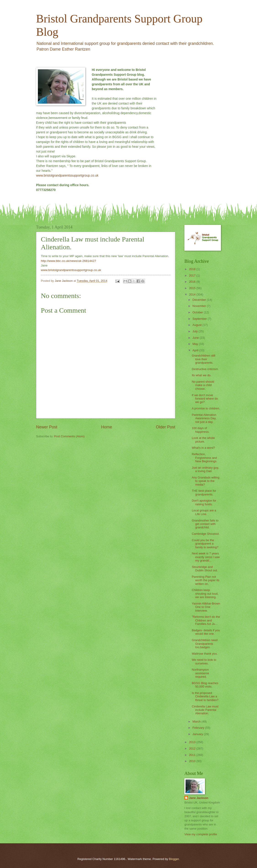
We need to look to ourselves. (204, 661)
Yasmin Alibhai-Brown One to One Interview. (206, 607)
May (196, 344)
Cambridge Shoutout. (206, 534)
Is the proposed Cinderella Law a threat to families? (205, 696)
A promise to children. (206, 408)
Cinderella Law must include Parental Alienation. (205, 710)
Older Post (166, 427)
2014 (193, 294)
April (196, 350)
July (195, 331)
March (197, 722)
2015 (193, 288)
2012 (193, 748)
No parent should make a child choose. (203, 385)
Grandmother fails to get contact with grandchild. (205, 524)
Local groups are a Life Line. (204, 512)
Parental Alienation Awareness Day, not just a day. (204, 418)
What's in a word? (203, 448)
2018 (193, 269)
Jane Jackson (199, 798)
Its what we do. (202, 375)
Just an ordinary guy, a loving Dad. (205, 469)
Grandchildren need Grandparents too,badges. (205, 644)
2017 (193, 275)
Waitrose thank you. (205, 654)
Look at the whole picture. (203, 440)
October (198, 312)
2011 (193, 755)
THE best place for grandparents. (204, 492)
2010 (193, 761)
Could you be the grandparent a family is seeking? (205, 544)
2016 (193, 282)
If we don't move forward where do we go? (205, 399)
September (200, 319)
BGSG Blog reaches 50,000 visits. (205, 685)
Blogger (174, 859)
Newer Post (47, 427)
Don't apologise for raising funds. (204, 502)
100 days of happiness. (201, 430)
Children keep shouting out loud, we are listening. (205, 594)
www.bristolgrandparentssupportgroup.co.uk (67, 175)
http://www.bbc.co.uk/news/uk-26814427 (68, 261)
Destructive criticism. (205, 369)
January (198, 734)
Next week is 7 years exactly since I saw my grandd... (206, 557)
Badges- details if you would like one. (206, 632)
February (199, 728)
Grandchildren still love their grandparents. (203, 359)
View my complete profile (201, 834)
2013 (193, 742)
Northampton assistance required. (200, 673)
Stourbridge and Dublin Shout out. (205, 569)
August (197, 325)
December (200, 300)
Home (107, 427)
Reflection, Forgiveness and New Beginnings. (205, 458)
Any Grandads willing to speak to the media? (206, 481)
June (196, 338)
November (200, 306)
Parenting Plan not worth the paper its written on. (206, 580)
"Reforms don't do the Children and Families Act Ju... (206, 620)
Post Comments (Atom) (69, 436)
